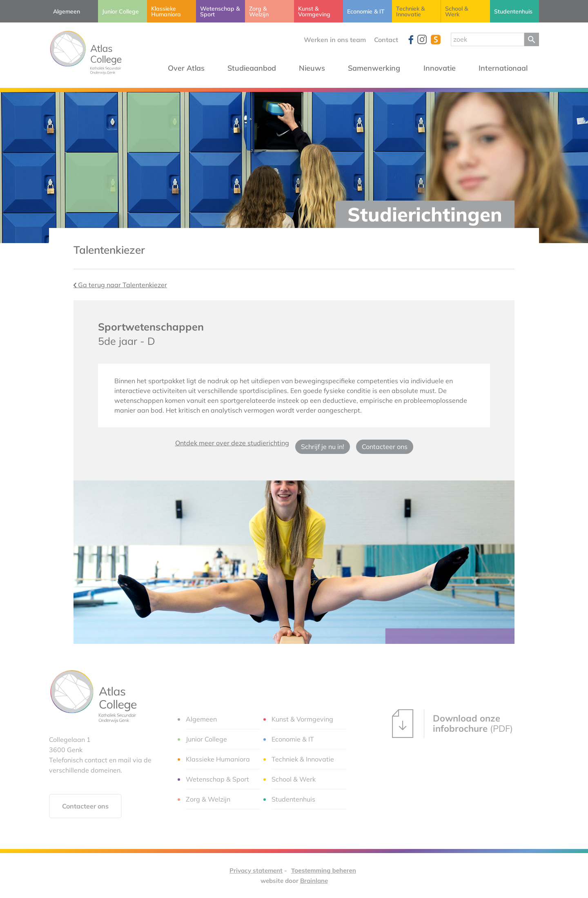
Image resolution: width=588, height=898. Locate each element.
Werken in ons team (335, 40)
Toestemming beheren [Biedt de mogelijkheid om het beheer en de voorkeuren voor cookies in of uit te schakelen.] (324, 870)
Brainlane (314, 881)
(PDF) (452, 724)
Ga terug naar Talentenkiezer (120, 285)
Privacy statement (256, 870)
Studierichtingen (425, 214)
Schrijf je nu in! (323, 447)
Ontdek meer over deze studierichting (232, 443)
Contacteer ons (385, 447)
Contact (386, 40)
